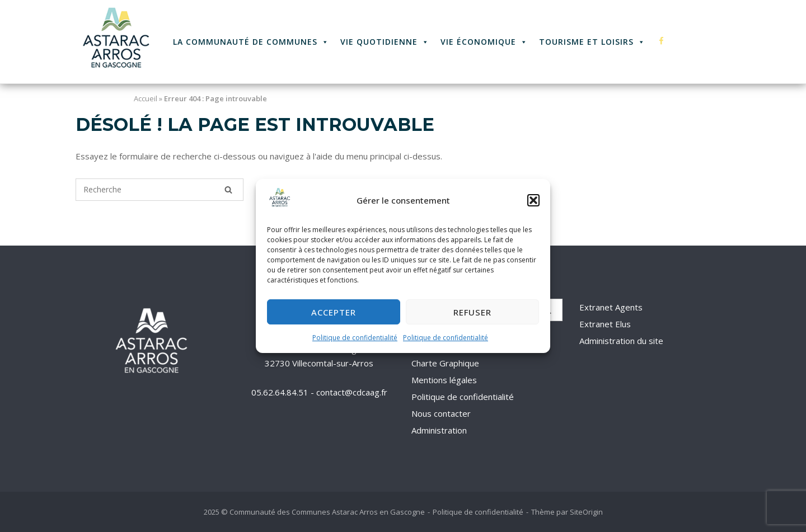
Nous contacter (441, 413)
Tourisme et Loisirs (592, 42)
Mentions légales (444, 380)
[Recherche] (228, 190)
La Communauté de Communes (251, 42)
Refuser (472, 312)
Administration (439, 430)
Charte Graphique (445, 363)
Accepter (334, 312)
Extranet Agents (611, 307)
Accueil (146, 98)
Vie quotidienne (385, 42)
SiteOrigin (586, 512)
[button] (533, 201)
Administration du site (621, 341)
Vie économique (484, 42)
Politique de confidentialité (355, 338)
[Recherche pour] (160, 190)
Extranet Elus (605, 324)
